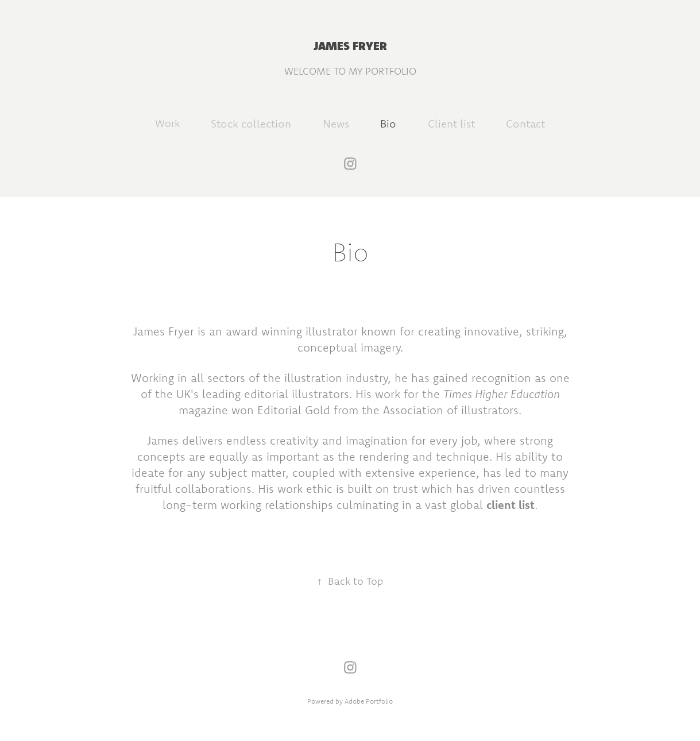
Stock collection (251, 123)
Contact (525, 123)
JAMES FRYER (350, 45)
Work (167, 123)
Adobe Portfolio (369, 701)
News (336, 123)
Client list (451, 123)
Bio (388, 123)
